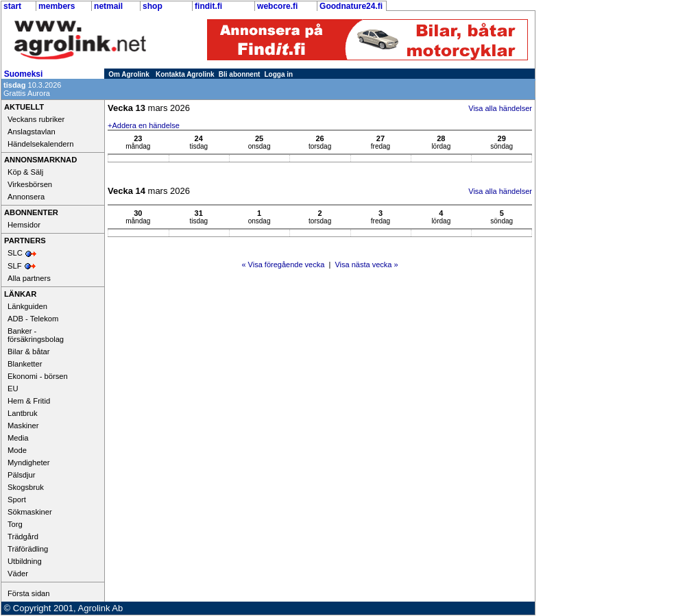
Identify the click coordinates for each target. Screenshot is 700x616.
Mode (17, 450)
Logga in (279, 74)
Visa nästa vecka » (366, 264)
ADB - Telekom (33, 319)
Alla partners (29, 278)
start (12, 6)
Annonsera (26, 197)
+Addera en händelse (144, 125)
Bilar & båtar (29, 352)
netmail (108, 6)
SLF (15, 266)
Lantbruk (23, 413)
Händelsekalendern (40, 144)
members (57, 6)
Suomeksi (24, 74)
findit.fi (208, 6)
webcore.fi (277, 6)
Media (18, 438)
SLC (15, 253)
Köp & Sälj (25, 172)
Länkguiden (27, 306)
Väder (18, 574)
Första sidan (29, 593)
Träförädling (28, 549)
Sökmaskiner (30, 512)
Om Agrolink (129, 74)
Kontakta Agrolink (185, 74)
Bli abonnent (240, 74)
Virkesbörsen (30, 184)
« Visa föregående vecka (283, 264)
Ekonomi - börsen (38, 376)
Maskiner (23, 426)
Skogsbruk (26, 487)
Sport (17, 500)
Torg (15, 524)
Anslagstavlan (32, 132)
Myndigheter (29, 463)
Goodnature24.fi (351, 6)
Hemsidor (24, 225)
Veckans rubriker (36, 119)
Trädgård (23, 537)
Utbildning (25, 561)
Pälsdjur (21, 475)
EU (13, 389)
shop (153, 6)
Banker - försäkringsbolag (36, 335)
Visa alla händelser (500, 108)
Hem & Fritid (29, 401)
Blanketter (25, 364)
